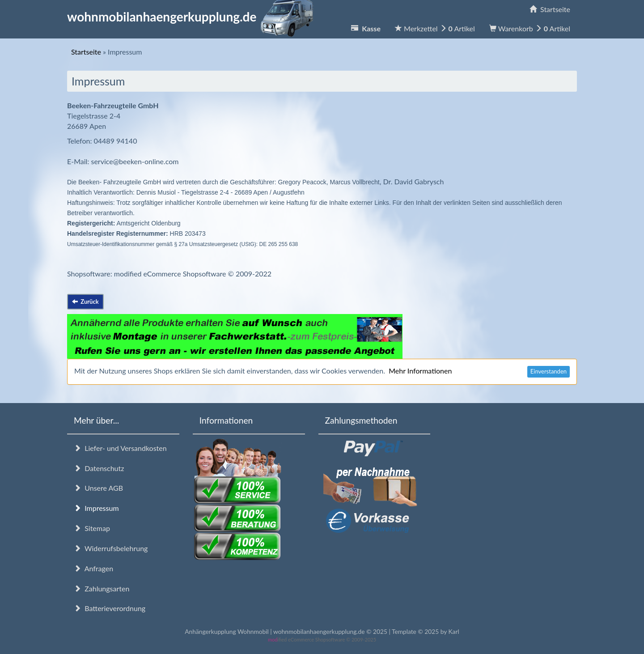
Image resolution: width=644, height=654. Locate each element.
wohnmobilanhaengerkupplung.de (193, 17)
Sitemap (92, 528)
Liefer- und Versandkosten (120, 448)
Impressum (96, 508)
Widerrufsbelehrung (111, 548)
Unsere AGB (98, 488)
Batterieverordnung (110, 608)
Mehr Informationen (420, 371)
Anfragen (93, 568)
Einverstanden (549, 371)
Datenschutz (99, 468)
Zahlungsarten (102, 588)
